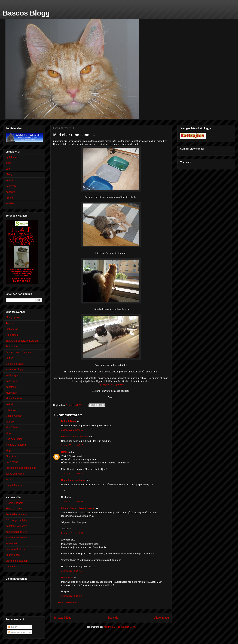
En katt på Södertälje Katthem (22, 341)
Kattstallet (11, 387)
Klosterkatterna (14, 398)
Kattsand (10, 192)
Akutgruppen (13, 317)
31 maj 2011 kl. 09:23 (72, 473)
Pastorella (11, 186)
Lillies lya (11, 410)
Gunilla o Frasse (15, 364)
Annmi (9, 323)
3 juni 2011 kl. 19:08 (71, 596)
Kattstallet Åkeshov (16, 526)
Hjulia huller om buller (73, 480)
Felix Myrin (12, 346)
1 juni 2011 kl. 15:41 (71, 571)
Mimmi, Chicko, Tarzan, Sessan (78, 508)
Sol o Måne (12, 462)
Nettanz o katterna (16, 445)
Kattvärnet (11, 543)
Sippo (9, 451)
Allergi (9, 174)
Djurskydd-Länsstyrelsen (111, 384)
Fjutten (9, 358)
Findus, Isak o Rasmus (18, 352)
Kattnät (10, 180)
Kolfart (9, 404)
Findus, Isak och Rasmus (75, 437)
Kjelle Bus (11, 393)
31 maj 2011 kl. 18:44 (72, 533)
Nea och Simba (14, 439)
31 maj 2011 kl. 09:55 (72, 502)
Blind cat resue (14, 509)
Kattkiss (10, 203)
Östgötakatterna (14, 485)
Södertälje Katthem (16, 514)
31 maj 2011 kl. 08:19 (72, 445)
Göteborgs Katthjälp (17, 520)
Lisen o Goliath (14, 416)
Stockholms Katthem (17, 561)
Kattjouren (11, 381)
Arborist (10, 198)
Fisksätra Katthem (16, 549)
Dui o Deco (12, 335)
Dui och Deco (68, 421)
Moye (9, 433)
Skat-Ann (11, 456)
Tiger (8, 163)
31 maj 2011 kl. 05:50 (72, 430)
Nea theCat (67, 577)
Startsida (113, 618)
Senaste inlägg (62, 618)
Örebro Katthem (14, 503)
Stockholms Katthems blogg (21, 468)
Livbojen (10, 566)
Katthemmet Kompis (17, 537)
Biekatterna (12, 329)
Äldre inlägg (162, 618)
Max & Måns (13, 427)
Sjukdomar (12, 157)
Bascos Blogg (26, 13)
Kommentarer (17, 632)
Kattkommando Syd (16, 532)
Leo (8, 169)
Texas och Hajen (15, 474)
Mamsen (10, 422)
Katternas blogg (14, 369)
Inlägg (13, 627)
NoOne (65, 452)
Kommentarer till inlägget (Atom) (120, 627)
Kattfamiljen (12, 375)
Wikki (9, 479)
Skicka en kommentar (69, 602)
